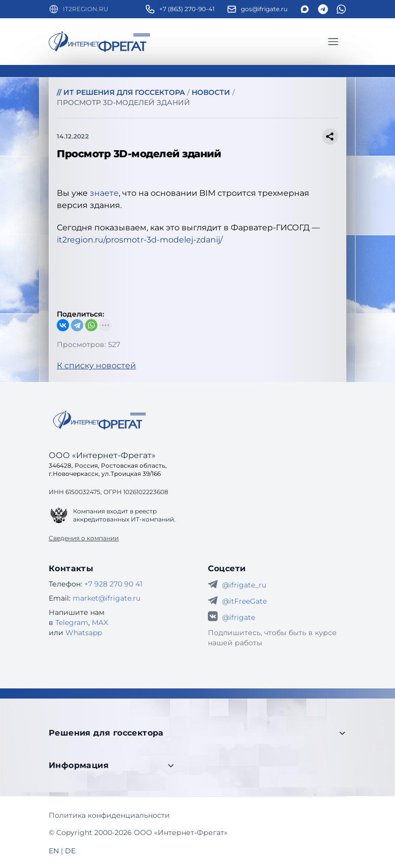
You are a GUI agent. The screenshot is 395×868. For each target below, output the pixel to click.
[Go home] (99, 420)
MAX (100, 622)
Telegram (72, 622)
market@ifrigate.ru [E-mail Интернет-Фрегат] (106, 598)
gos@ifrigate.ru (264, 9)
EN (54, 851)
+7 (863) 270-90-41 (187, 9)
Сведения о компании (84, 538)
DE (70, 851)
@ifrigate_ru (244, 585)
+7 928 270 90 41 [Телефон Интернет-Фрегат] (113, 584)
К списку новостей (96, 366)
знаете (104, 193)
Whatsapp (84, 633)
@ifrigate (239, 617)
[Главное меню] (333, 42)
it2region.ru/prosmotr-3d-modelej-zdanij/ (140, 240)
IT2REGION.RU (86, 9)
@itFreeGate (244, 601)
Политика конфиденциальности (109, 815)
